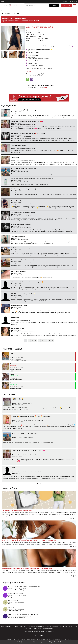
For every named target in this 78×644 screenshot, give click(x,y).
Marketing (51, 631)
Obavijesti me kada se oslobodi (20, 361)
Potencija (42, 626)
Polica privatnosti (43, 631)
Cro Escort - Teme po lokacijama (17, 590)
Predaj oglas (66, 5)
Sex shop (45, 628)
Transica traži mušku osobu (16, 10)
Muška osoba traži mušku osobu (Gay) (34, 472)
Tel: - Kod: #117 (16, 369)
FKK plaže (11, 607)
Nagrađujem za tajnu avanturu (21, 225)
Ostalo (21, 113)
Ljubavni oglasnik (4, 10)
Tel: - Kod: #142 (16, 388)
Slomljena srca (12, 597)
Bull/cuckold (15, 317)
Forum (2, 1)
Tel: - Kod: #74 (16, 379)
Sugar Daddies (28, 136)
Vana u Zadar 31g (17, 201)
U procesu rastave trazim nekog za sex (24, 168)
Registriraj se (73, 1)
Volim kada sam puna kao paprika (22, 248)
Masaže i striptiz (50, 626)
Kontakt (36, 631)
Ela (11, 364)
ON (26, 309)
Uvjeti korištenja (29, 631)
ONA (27, 172)
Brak (65, 626)
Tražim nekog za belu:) (18, 236)
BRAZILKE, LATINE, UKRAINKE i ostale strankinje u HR (23, 614)
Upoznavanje (15, 157)
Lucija (12, 354)
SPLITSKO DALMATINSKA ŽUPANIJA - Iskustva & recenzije (24, 587)
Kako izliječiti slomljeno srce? (16, 594)
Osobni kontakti (21, 172)
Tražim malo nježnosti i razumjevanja (23, 260)
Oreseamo (41, 31)
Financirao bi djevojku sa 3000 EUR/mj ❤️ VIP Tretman (28, 133)
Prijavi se (65, 1)
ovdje (45, 87)
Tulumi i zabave (37, 628)
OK (50, 642)
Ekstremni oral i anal (18, 329)
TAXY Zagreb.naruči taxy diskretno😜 (23, 294)
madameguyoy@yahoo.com (41, 74)
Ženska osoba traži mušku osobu (27, 124)
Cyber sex (25, 420)
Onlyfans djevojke (13, 601)
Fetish (30, 628)
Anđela (12, 383)
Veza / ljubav (59, 626)
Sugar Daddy (20, 136)
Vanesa (12, 374)
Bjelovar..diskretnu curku (19, 306)
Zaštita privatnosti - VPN (15, 611)
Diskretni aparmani (33, 626)
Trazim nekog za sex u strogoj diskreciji (24, 189)
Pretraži (54, 5)
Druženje (19, 285)
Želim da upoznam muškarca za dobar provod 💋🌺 (27, 121)
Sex (9, 10)
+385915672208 (37, 76)
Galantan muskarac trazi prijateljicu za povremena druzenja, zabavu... (33, 179)
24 (49, 340)
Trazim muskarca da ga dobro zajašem (23, 213)
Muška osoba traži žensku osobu (27, 160)
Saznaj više (57, 642)
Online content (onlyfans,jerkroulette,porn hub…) (27, 110)
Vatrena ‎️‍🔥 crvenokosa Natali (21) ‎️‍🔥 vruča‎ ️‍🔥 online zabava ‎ (32, 416)
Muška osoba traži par (25, 320)
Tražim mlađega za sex (18, 145)
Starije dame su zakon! (18, 272)
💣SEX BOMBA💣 (18, 399)
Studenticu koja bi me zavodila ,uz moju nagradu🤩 (27, 282)
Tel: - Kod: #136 (16, 358)
